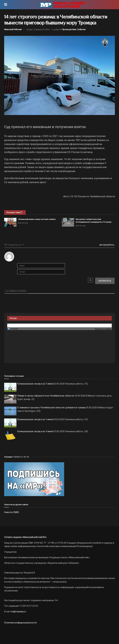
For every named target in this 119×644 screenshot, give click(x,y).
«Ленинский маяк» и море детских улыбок (37, 219)
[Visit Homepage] (62, 5)
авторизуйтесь (107, 245)
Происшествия (69, 29)
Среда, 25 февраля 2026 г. (39, 29)
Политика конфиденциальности (20, 623)
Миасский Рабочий (13, 29)
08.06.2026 (23, 223)
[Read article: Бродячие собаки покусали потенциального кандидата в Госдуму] (68, 222)
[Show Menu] (6, 5)
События (81, 29)
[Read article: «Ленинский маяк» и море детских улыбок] (10, 222)
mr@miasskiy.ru (18, 612)
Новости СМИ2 (12, 512)
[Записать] (105, 281)
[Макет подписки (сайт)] (34, 479)
